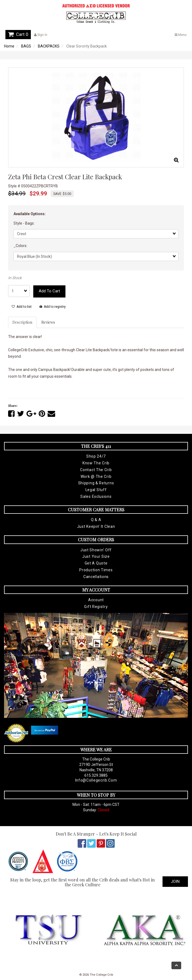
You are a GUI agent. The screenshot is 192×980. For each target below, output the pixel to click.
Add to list (22, 307)
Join (175, 881)
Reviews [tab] (48, 322)
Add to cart (49, 291)
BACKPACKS (49, 46)
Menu (181, 35)
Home (9, 46)
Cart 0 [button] (18, 34)
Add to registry (53, 307)
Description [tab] (22, 322)
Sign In (41, 35)
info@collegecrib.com (96, 780)
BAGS (26, 46)
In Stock (15, 278)
